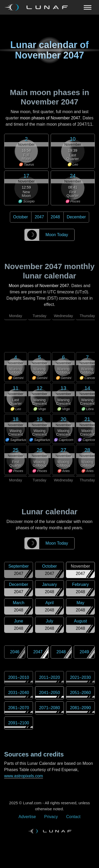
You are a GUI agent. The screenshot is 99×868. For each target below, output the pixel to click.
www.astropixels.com (24, 776)
